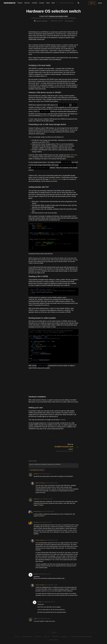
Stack (48, 3)
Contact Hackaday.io (27, 637)
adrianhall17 (37, 499)
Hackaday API (65, 637)
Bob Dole (36, 522)
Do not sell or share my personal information (81, 637)
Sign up (92, 3)
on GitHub (62, 420)
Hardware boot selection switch (58, 16)
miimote (36, 619)
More (55, 3)
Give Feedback (38, 637)
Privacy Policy (56, 637)
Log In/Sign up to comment (37, 470)
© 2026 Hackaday (54, 640)
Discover (27, 3)
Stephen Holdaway (41, 21)
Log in (100, 3)
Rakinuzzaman (37, 511)
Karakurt (36, 574)
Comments (69, 21)
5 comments (70, 451)
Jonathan (36, 474)
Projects (20, 3)
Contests (34, 3)
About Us (17, 637)
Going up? (53, 633)
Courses (42, 3)
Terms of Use (47, 637)
